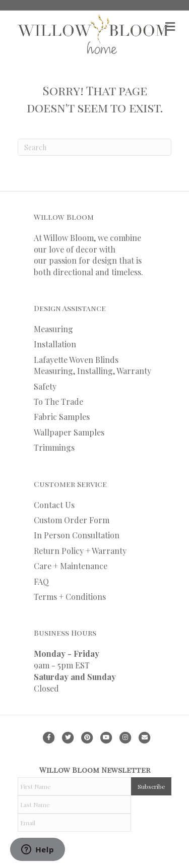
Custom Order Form (72, 520)
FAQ (41, 581)
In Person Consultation (77, 535)
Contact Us (54, 505)
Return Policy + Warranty (80, 551)
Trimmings (54, 447)
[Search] (94, 147)
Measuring (53, 329)
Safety (45, 386)
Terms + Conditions (70, 597)
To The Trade (58, 401)
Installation (55, 344)
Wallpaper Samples (69, 432)
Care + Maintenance (71, 566)
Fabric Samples (62, 417)
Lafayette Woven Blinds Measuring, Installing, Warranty (92, 365)
